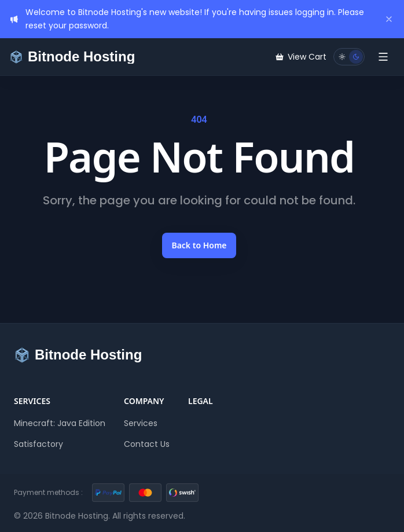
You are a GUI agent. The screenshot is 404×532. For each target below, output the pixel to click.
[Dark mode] (356, 57)
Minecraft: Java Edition (60, 423)
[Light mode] (342, 57)
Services (141, 423)
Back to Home (199, 245)
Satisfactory (38, 444)
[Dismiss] (389, 19)
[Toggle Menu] (383, 57)
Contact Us (147, 444)
